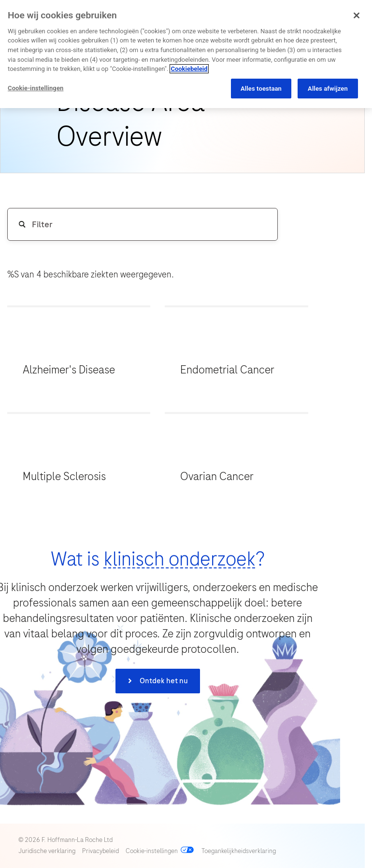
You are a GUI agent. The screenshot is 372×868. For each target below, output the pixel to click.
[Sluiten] (357, 15)
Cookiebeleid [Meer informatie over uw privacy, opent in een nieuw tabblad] (189, 69)
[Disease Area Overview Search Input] (143, 224)
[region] (186, 54)
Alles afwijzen (328, 89)
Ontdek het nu (163, 681)
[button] (79, 353)
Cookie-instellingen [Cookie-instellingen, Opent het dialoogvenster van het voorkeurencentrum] (36, 88)
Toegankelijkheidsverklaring (239, 851)
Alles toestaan (261, 89)
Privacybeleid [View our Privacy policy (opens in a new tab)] (100, 851)
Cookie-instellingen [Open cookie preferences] (152, 851)
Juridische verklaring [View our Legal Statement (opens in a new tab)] (47, 851)
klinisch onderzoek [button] (180, 559)
